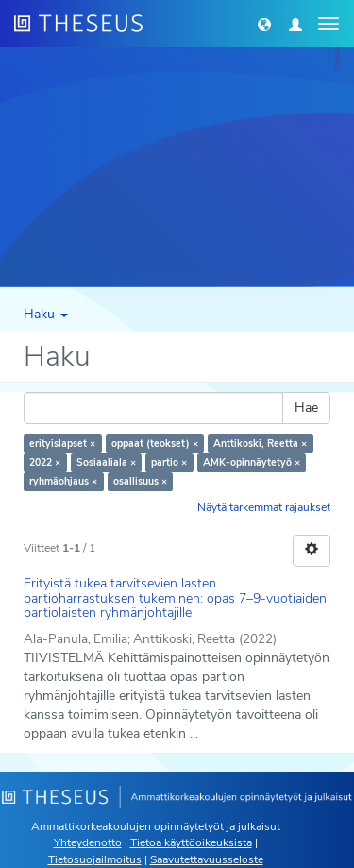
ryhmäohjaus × (63, 481)
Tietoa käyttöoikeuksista (191, 842)
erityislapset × (62, 443)
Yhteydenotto (88, 842)
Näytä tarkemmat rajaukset (264, 507)
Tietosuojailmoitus (95, 859)
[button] (264, 24)
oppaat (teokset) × (155, 443)
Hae (306, 408)
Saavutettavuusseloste (207, 859)
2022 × (45, 462)
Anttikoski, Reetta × (260, 443)
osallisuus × (140, 481)
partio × (169, 462)
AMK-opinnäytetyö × (252, 462)
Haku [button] (46, 314)
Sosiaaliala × (106, 462)
